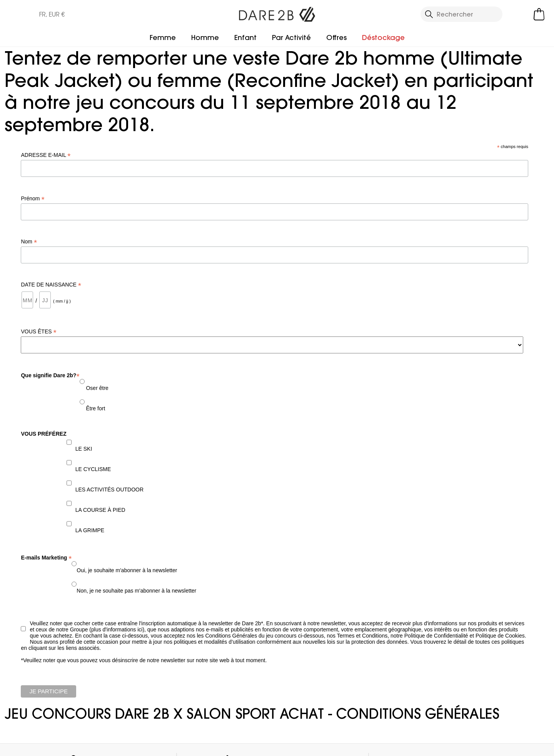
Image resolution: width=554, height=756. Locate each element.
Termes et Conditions (362, 636)
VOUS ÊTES (38, 332)
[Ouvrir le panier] (539, 14)
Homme (205, 37)
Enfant (245, 37)
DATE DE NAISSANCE (51, 285)
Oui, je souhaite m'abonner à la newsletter (127, 570)
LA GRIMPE (90, 530)
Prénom (33, 199)
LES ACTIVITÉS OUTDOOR (109, 490)
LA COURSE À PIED (100, 510)
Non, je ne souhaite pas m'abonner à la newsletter (136, 591)
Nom (29, 242)
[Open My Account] (519, 14)
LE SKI (84, 449)
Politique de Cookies (500, 636)
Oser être (97, 388)
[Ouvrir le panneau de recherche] (462, 14)
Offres (336, 37)
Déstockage (383, 37)
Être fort (95, 408)
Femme (163, 37)
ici (140, 629)
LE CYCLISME (93, 469)
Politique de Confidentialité (437, 636)
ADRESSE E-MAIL (46, 155)
